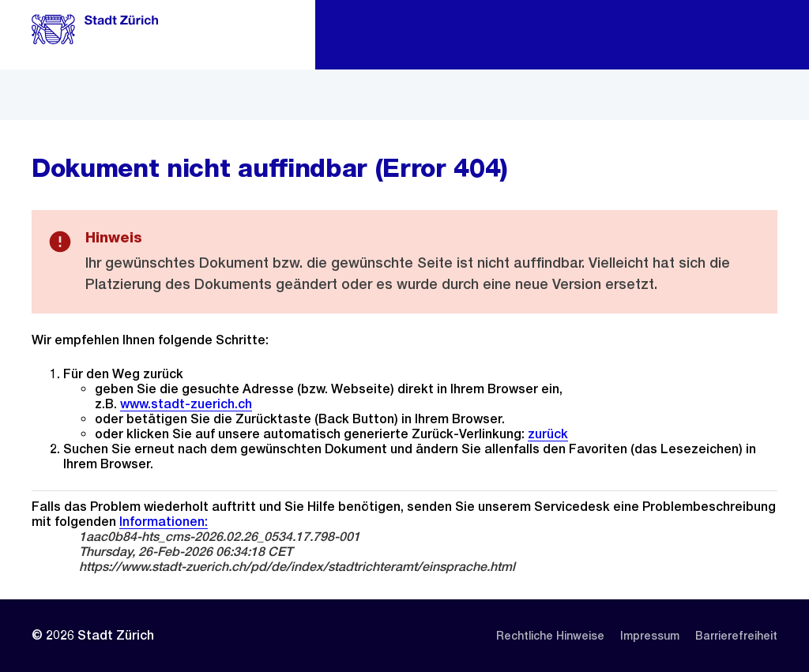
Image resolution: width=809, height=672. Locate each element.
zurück (548, 434)
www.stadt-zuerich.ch (186, 404)
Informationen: (164, 522)
